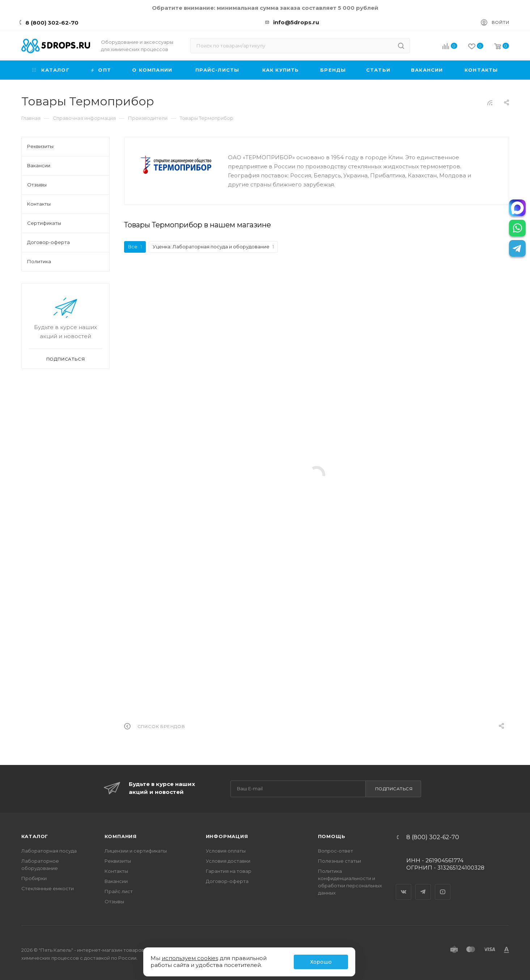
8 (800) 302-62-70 (52, 23)
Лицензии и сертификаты (136, 851)
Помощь (332, 836)
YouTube (443, 886)
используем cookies (190, 958)
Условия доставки (228, 861)
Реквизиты (118, 861)
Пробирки (34, 878)
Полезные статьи (340, 861)
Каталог (35, 836)
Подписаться (394, 789)
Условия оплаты (226, 851)
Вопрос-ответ (336, 851)
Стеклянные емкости (48, 888)
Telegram (423, 886)
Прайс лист (119, 891)
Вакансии (116, 881)
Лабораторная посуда (49, 851)
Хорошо (321, 962)
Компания (121, 836)
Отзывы (114, 901)
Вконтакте (404, 886)
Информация (227, 836)
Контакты (116, 871)
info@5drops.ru (296, 22)
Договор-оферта (227, 881)
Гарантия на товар (229, 871)
